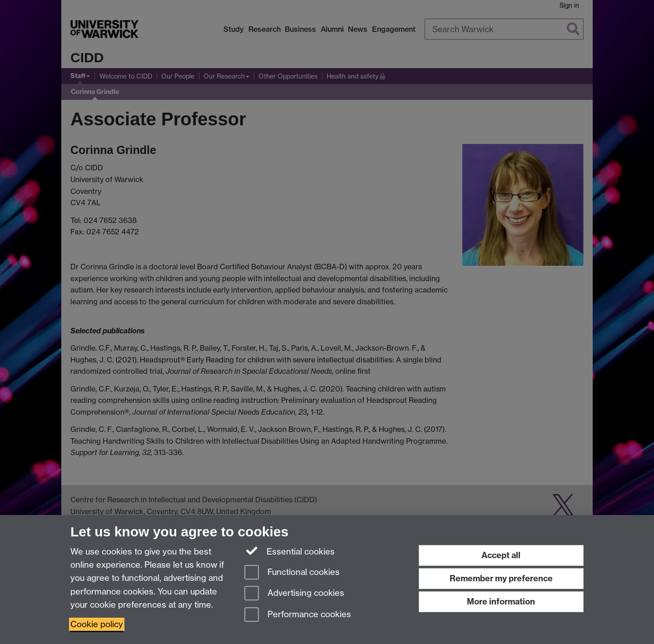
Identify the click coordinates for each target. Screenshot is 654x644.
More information (501, 602)
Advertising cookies (294, 594)
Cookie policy (97, 624)
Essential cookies (290, 551)
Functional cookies (292, 573)
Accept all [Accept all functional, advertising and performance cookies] (501, 555)
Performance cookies (298, 615)
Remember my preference (501, 578)
